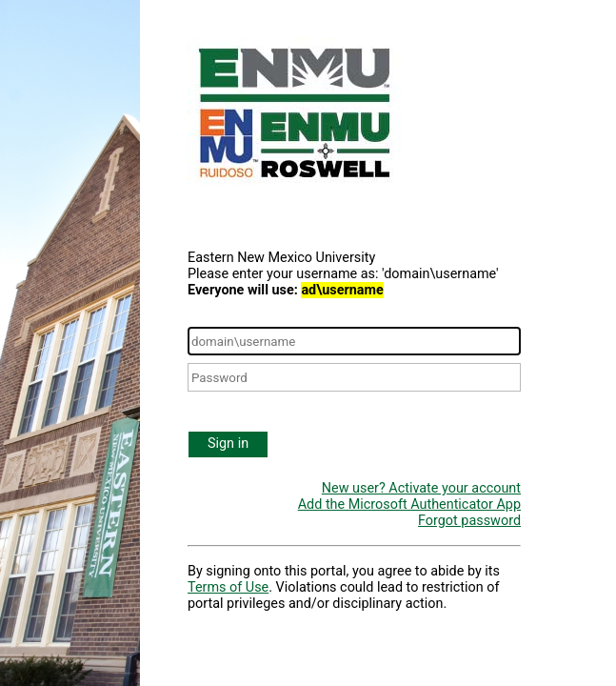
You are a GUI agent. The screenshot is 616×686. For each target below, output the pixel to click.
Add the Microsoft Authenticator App (409, 504)
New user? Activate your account (421, 488)
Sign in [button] (228, 444)
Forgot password (469, 521)
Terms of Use (228, 587)
